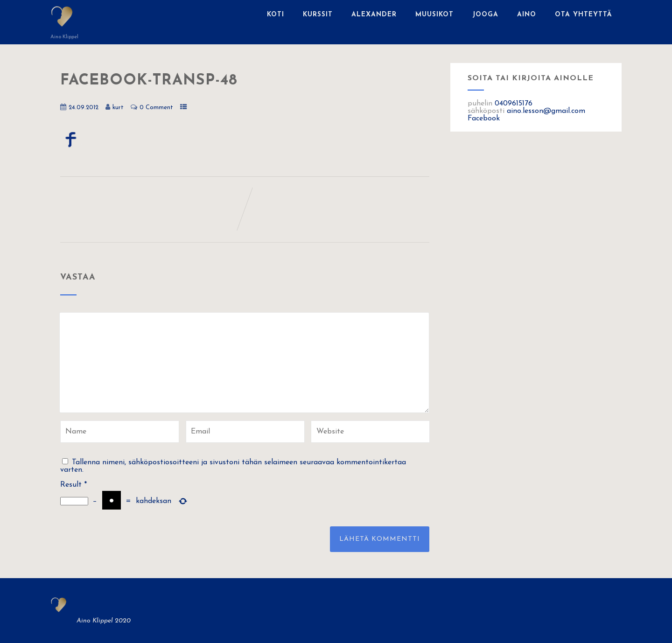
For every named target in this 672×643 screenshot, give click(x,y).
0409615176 (514, 104)
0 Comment (156, 108)
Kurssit (318, 15)
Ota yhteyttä (584, 15)
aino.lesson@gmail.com (546, 111)
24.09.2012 (84, 108)
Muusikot (434, 15)
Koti (276, 15)
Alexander (374, 15)
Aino (527, 15)
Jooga (485, 15)
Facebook (484, 119)
